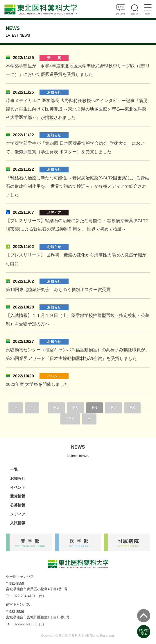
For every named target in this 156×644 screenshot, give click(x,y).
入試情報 (18, 523)
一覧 (14, 469)
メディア (18, 514)
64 (56, 408)
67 (113, 408)
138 (70, 419)
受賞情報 (18, 496)
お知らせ (18, 478)
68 (132, 408)
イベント (18, 487)
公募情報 (18, 505)
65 (76, 408)
